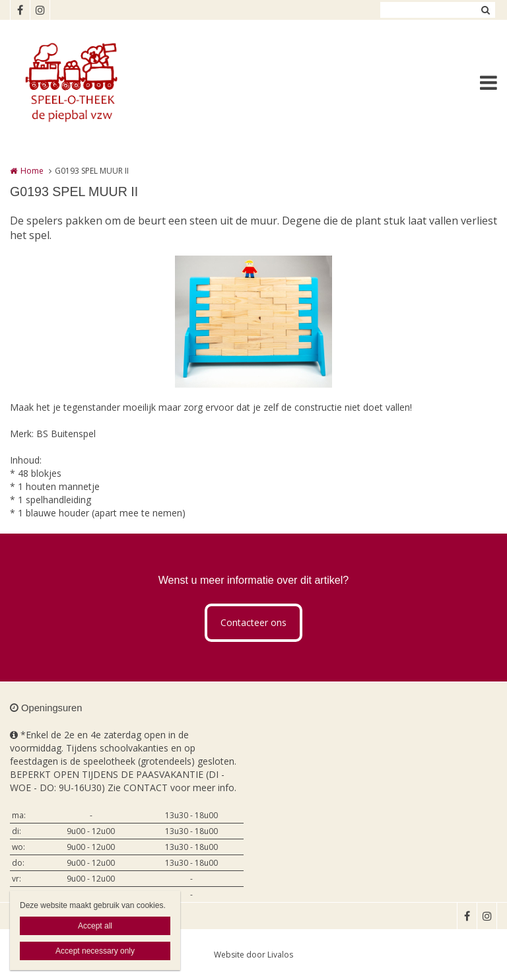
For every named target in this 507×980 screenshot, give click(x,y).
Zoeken (485, 10)
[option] (253, 322)
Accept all (95, 926)
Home (32, 171)
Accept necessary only (95, 951)
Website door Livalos (253, 955)
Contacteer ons (253, 622)
